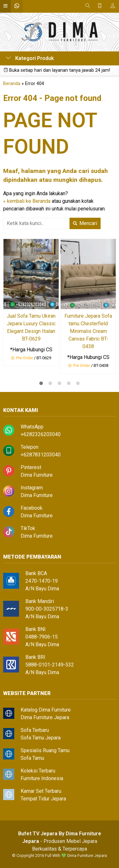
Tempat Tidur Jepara (43, 799)
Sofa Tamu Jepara (41, 738)
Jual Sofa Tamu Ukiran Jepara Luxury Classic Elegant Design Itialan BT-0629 (31, 327)
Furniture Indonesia (42, 778)
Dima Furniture (37, 475)
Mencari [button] (85, 223)
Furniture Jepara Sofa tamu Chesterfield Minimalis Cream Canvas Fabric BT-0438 (88, 331)
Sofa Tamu (32, 758)
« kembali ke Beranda (27, 201)
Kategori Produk (30, 58)
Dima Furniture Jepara (45, 717)
